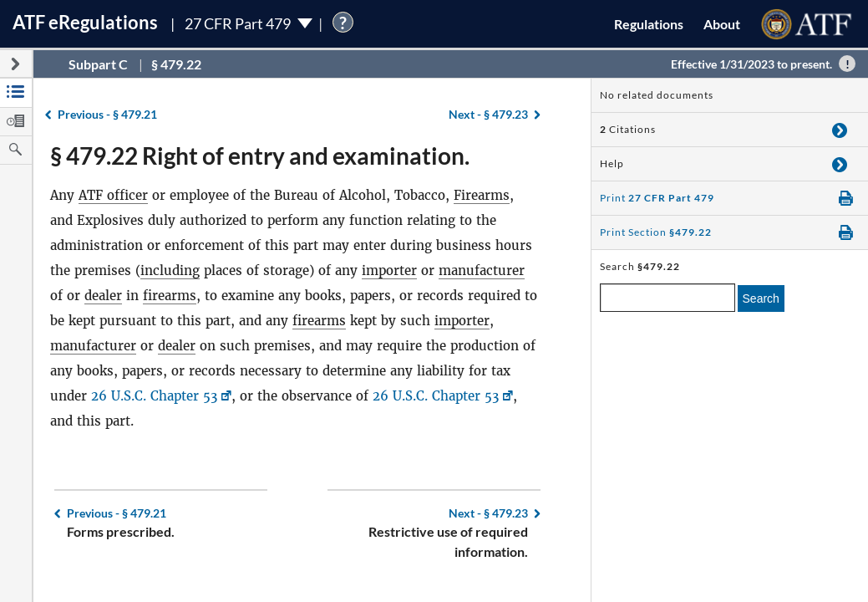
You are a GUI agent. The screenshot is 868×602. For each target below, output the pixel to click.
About (722, 24)
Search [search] (761, 298)
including (170, 270)
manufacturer (482, 270)
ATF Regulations (85, 22)
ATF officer (113, 195)
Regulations (649, 24)
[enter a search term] (667, 298)
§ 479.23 (488, 114)
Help (612, 163)
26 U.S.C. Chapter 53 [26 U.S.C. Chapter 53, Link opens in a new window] (154, 396)
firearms (170, 296)
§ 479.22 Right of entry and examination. (260, 156)
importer (389, 270)
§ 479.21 (107, 114)
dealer (103, 296)
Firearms (482, 195)
